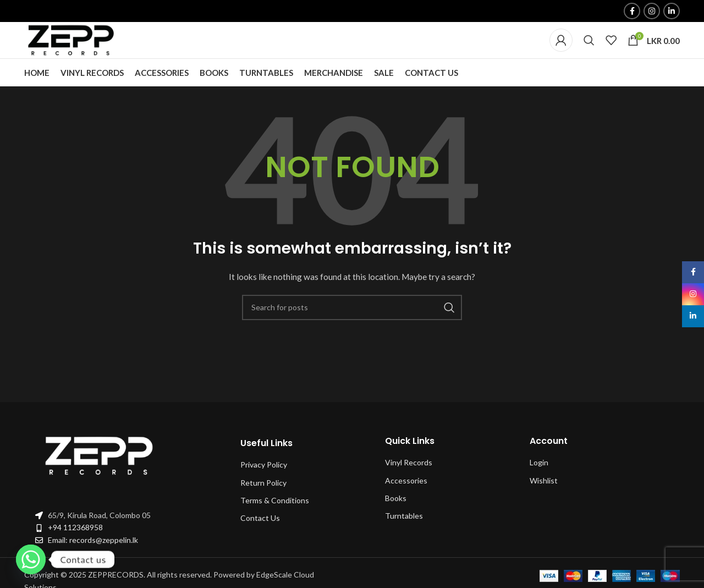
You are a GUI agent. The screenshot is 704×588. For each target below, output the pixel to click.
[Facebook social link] (632, 12)
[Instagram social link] (652, 12)
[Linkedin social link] (672, 12)
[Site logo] (74, 51)
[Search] (589, 52)
